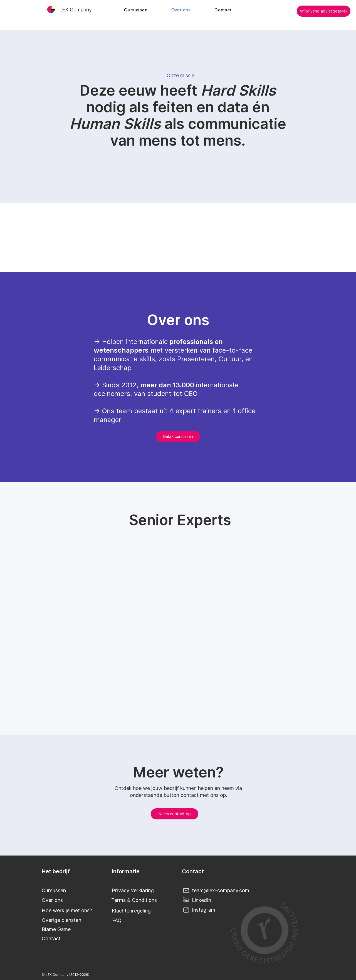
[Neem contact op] (175, 814)
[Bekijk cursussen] (178, 437)
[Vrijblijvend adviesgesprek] (324, 11)
